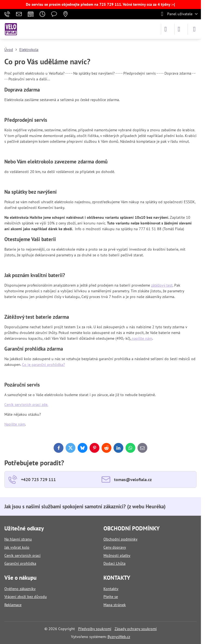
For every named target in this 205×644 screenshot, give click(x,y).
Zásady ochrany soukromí (136, 629)
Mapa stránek (115, 605)
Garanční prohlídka (20, 563)
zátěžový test (162, 285)
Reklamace (13, 605)
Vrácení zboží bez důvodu (26, 597)
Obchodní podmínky (120, 539)
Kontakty (111, 589)
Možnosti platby (117, 555)
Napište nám (15, 424)
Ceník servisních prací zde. (26, 405)
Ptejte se (111, 597)
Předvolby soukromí (95, 629)
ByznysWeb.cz (119, 637)
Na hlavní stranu (18, 539)
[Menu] (194, 29)
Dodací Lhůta (114, 563)
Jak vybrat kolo (17, 547)
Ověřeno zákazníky (20, 589)
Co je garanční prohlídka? (43, 364)
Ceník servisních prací (22, 555)
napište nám (141, 338)
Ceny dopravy (115, 547)
